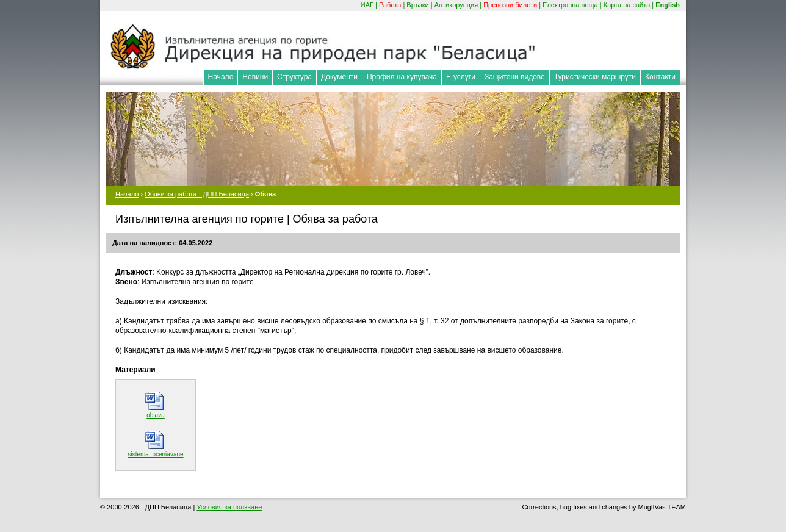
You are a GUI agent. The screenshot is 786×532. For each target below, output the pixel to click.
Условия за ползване (229, 507)
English (668, 5)
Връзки (417, 5)
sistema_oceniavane (155, 454)
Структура (294, 77)
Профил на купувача (402, 77)
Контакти (660, 77)
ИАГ (367, 5)
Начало (221, 77)
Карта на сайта (627, 5)
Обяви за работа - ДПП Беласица (197, 194)
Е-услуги (461, 77)
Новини (255, 77)
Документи (339, 77)
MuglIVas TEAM (662, 507)
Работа (390, 5)
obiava (155, 415)
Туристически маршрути (595, 77)
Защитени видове (515, 77)
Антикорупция (456, 5)
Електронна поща (570, 5)
